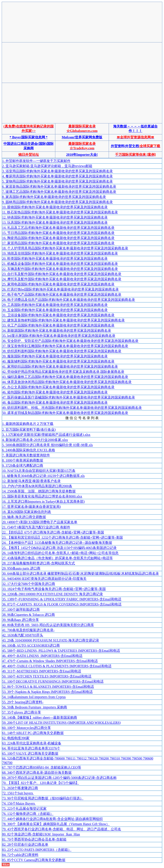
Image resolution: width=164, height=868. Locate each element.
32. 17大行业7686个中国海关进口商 (29, 584)
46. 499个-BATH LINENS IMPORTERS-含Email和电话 (42, 656)
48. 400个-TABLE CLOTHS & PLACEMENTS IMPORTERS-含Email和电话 (57, 666)
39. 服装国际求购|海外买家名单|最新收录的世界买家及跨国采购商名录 (55, 356)
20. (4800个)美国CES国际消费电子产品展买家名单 (40, 522)
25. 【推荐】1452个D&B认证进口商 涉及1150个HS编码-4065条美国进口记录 (59, 548)
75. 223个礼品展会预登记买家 (24, 809)
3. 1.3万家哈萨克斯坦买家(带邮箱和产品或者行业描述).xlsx (46, 435)
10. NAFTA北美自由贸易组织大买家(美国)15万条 (39, 471)
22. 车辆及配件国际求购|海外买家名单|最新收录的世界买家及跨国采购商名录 (60, 269)
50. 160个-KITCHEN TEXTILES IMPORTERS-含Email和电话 (47, 676)
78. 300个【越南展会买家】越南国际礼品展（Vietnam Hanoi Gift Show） (56, 824)
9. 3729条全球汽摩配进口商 (23, 465)
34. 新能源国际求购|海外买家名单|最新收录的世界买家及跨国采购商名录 (57, 331)
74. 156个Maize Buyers (19, 803)
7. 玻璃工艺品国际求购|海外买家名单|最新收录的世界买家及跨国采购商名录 (59, 192)
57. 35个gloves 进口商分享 (22, 712)
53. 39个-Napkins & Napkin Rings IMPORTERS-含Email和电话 (47, 692)
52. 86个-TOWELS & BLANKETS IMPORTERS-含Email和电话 (48, 687)
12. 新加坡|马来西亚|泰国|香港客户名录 (31, 481)
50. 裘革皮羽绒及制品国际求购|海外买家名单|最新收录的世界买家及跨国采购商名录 (65, 413)
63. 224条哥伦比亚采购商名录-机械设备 (32, 743)
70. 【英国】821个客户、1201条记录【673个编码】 (41, 783)
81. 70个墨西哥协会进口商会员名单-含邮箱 (34, 839)
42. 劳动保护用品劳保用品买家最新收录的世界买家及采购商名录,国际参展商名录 (63, 372)
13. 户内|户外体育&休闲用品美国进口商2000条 (37, 486)
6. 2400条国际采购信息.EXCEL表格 (29, 450)
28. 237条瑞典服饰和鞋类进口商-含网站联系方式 (39, 563)
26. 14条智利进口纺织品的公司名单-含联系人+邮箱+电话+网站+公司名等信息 (60, 553)
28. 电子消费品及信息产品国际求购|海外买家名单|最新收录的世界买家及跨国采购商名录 (69, 300)
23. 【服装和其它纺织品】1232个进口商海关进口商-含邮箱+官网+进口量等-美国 (62, 537)
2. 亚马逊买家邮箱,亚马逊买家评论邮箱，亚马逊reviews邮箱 (47, 166)
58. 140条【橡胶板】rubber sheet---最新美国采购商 (40, 717)
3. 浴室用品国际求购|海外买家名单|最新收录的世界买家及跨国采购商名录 (57, 171)
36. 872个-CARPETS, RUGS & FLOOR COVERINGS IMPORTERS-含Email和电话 (62, 604)
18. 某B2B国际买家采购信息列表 (27, 512)
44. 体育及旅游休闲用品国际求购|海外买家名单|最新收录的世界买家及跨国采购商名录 (67, 382)
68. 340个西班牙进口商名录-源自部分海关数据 (37, 773)
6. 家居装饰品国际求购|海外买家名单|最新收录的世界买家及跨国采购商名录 (59, 187)
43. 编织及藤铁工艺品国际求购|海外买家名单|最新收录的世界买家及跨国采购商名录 (65, 377)
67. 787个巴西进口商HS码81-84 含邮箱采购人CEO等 (42, 767)
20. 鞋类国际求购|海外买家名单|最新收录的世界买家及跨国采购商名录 (55, 259)
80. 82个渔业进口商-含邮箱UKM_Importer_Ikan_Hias (41, 834)
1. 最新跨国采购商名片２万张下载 (28, 424)
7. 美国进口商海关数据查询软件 (26, 455)
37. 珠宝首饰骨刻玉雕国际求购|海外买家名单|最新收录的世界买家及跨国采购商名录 (65, 346)
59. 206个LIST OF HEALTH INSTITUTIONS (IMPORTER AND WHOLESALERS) (61, 723)
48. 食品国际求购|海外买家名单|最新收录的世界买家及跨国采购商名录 (55, 403)
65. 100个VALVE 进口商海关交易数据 (30, 753)
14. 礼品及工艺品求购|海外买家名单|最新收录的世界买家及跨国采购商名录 (58, 228)
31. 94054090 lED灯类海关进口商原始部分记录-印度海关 (44, 579)
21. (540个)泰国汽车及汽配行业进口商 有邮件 (36, 527)
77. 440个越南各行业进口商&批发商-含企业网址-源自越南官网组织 (52, 819)
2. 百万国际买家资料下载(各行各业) (29, 430)
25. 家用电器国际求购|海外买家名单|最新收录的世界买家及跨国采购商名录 (58, 284)
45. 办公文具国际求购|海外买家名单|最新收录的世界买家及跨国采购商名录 (58, 387)
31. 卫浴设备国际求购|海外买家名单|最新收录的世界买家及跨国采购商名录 (58, 315)
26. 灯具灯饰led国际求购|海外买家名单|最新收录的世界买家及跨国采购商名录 (60, 289)
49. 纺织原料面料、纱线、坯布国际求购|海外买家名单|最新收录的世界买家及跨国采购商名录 (72, 408)
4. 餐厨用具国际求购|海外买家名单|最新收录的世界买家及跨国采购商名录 (57, 176)
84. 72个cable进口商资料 (20, 855)
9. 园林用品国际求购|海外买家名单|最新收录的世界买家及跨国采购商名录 (57, 202)
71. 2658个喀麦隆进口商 (20, 788)
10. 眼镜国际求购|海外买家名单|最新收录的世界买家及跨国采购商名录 (55, 207)
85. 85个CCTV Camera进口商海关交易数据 (34, 860)
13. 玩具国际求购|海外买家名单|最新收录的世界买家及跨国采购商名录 (55, 223)
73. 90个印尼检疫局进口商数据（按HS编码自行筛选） (43, 798)
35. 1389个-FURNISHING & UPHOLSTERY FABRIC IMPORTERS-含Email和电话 (62, 599)
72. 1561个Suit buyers (18, 793)
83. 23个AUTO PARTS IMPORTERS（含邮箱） (37, 850)
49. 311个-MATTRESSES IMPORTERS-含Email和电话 (42, 671)
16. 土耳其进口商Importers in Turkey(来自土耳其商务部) (43, 501)
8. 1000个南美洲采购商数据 (23, 460)
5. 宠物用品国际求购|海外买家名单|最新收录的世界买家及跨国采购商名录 (57, 181)
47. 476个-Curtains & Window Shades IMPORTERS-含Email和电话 (50, 661)
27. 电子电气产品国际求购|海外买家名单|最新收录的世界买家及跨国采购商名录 (62, 295)
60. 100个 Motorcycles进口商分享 (26, 728)
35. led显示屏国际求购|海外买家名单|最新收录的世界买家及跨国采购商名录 (59, 336)
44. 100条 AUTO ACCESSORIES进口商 (31, 645)
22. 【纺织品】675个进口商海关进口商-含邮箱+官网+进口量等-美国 (53, 532)
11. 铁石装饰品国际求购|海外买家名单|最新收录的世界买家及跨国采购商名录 (60, 212)
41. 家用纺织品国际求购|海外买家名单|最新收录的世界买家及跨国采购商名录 (60, 367)
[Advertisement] (82, 12)
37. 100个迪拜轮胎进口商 (21, 609)
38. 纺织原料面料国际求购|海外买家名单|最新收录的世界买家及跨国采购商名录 (62, 351)
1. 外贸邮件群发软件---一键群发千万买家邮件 (36, 161)
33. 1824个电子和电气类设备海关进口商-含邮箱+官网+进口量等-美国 (54, 589)
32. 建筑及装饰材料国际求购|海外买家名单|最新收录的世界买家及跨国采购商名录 (63, 320)
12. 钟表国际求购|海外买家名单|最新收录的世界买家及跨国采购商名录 (55, 217)
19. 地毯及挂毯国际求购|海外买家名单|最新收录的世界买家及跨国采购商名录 (60, 253)
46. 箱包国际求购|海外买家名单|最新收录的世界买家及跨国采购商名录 (55, 392)
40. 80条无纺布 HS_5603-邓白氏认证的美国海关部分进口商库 (48, 625)
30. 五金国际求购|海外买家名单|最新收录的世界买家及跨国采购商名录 (55, 310)
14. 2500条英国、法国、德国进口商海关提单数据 (39, 491)
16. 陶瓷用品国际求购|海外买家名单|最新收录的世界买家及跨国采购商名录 (58, 238)
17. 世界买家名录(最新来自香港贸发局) (31, 507)
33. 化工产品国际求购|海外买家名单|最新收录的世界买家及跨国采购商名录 (58, 325)
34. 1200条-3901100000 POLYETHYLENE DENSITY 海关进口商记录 (53, 594)
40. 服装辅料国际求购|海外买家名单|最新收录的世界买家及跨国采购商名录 (58, 361)
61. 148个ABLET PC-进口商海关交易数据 (33, 733)
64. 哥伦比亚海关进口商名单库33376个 (31, 748)
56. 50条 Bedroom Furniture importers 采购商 (35, 707)
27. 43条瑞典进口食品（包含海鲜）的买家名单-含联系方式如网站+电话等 (57, 558)
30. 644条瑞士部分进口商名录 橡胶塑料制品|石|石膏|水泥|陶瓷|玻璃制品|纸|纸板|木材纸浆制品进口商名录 (81, 573)
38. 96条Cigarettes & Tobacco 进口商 (29, 615)
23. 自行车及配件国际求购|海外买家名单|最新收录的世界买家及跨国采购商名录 (62, 274)
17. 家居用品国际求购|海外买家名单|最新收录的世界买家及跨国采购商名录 (58, 243)
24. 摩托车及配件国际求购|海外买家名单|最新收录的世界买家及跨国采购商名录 (62, 279)
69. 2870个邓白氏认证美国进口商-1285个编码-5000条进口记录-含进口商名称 (59, 778)
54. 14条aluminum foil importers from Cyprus (34, 697)
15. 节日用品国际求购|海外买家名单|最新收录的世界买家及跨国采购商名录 (58, 233)
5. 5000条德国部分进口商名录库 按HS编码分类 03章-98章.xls (47, 445)
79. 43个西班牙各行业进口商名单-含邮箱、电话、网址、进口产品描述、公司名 (62, 829)
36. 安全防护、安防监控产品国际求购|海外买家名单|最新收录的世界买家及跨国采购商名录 (70, 341)
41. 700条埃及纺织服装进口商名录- (28, 630)
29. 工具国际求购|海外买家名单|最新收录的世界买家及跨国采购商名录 (55, 305)
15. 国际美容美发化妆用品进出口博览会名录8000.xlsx (42, 496)
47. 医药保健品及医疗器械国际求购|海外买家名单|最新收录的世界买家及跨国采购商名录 (69, 397)
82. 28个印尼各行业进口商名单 (25, 845)
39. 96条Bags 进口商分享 (20, 620)
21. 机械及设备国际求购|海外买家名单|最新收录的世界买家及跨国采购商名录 (60, 264)
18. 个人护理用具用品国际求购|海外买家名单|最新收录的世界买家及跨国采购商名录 (65, 248)
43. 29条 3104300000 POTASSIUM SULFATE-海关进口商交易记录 (51, 640)
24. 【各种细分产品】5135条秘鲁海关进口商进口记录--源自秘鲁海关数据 (57, 543)
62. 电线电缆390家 (16, 738)
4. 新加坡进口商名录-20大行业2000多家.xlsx (35, 440)
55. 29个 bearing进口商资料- (23, 702)
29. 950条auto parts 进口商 (21, 568)
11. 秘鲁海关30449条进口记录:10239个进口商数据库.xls (43, 476)
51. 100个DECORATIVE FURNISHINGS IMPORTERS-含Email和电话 (53, 681)
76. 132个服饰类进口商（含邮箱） (28, 814)
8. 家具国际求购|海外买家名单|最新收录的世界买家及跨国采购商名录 (54, 197)
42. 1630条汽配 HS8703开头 (23, 635)
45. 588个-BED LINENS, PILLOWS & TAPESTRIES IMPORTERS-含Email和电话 (61, 651)
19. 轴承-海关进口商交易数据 (24, 517)
